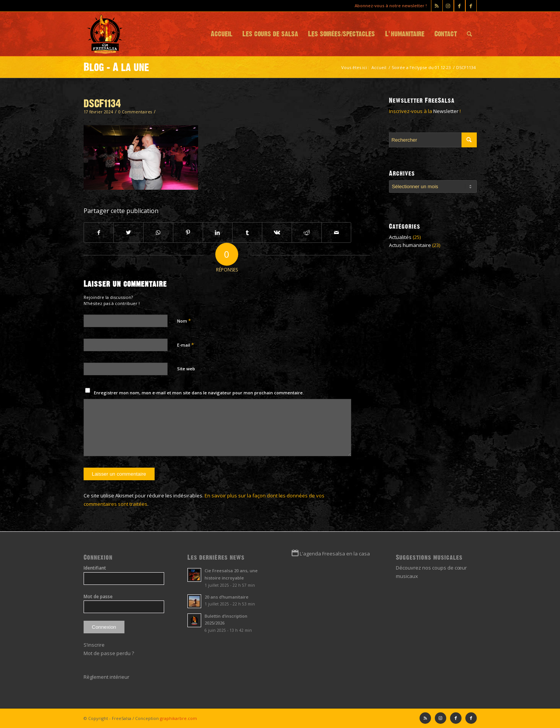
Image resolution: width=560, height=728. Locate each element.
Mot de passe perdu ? (109, 653)
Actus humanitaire (410, 245)
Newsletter (446, 111)
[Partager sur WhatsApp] (158, 232)
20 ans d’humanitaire (227, 597)
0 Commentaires (135, 112)
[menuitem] (222, 34)
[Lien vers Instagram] (448, 6)
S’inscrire (94, 645)
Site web (186, 369)
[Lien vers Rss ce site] (437, 6)
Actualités (400, 237)
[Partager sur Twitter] (128, 232)
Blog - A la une (116, 67)
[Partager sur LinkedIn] (218, 232)
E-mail (186, 345)
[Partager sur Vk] (277, 232)
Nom (184, 321)
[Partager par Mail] (336, 232)
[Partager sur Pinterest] (188, 232)
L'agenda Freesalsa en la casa (335, 554)
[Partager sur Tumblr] (247, 232)
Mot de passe (98, 596)
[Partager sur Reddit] (307, 232)
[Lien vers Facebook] (471, 6)
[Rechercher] (469, 34)
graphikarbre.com (178, 718)
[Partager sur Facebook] (99, 232)
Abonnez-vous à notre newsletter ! (391, 6)
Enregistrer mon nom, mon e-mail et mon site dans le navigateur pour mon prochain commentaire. (199, 393)
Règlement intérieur (107, 677)
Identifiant (95, 568)
